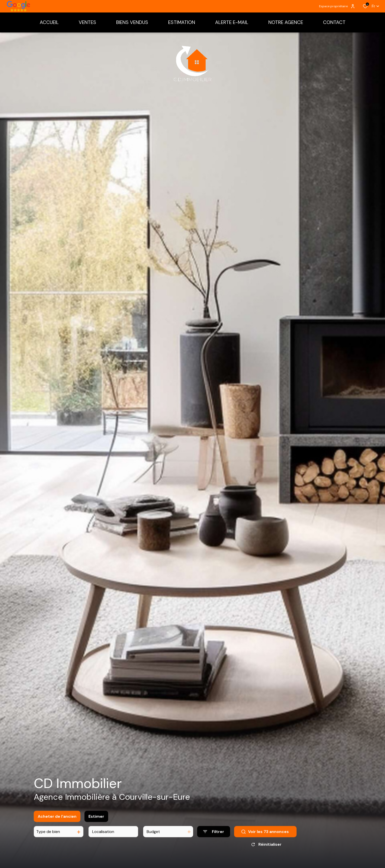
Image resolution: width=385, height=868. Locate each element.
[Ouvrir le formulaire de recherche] (214, 835)
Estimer (96, 820)
